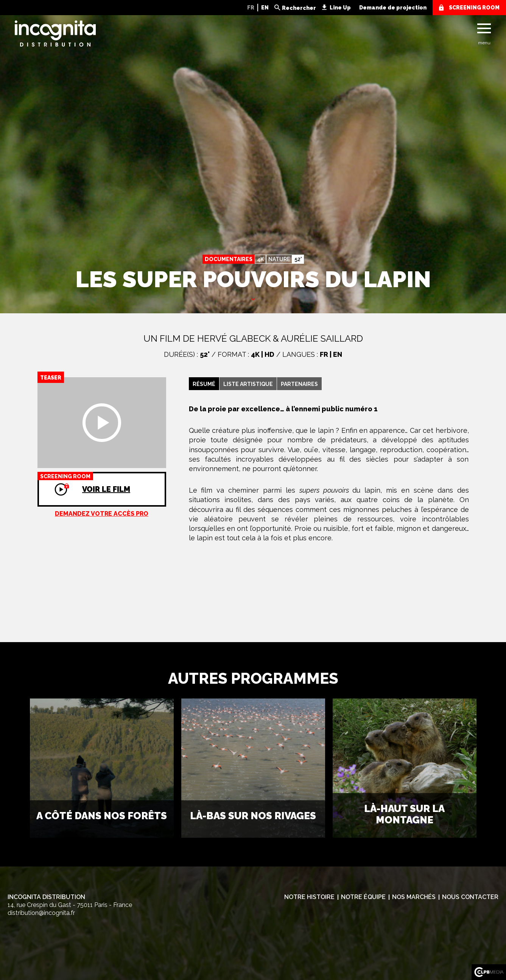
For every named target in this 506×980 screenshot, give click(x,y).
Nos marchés (414, 897)
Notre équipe (363, 897)
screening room (474, 8)
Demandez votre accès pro (102, 514)
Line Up (340, 8)
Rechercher (299, 8)
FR (251, 8)
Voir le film (84, 483)
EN (265, 8)
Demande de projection (393, 8)
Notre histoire (309, 897)
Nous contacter (470, 897)
